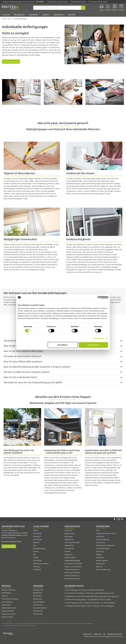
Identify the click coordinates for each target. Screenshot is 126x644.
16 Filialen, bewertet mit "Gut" (19, 2)
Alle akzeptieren (93, 345)
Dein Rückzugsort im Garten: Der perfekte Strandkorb (85, 590)
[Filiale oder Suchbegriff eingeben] (57, 8)
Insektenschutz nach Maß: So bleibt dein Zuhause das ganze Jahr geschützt (92, 596)
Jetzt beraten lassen (11, 62)
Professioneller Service (78, 2)
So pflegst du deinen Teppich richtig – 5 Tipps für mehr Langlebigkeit (90, 606)
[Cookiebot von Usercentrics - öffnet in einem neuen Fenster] (99, 297)
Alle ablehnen (63, 345)
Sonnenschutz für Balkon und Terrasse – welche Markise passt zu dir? (90, 593)
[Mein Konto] (114, 8)
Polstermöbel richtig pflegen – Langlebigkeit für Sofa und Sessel (89, 599)
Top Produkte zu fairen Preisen (58, 2)
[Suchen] (83, 8)
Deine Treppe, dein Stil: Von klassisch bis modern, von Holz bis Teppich (91, 603)
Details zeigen (99, 338)
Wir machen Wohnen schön (98, 2)
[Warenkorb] (121, 8)
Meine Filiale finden (9, 546)
